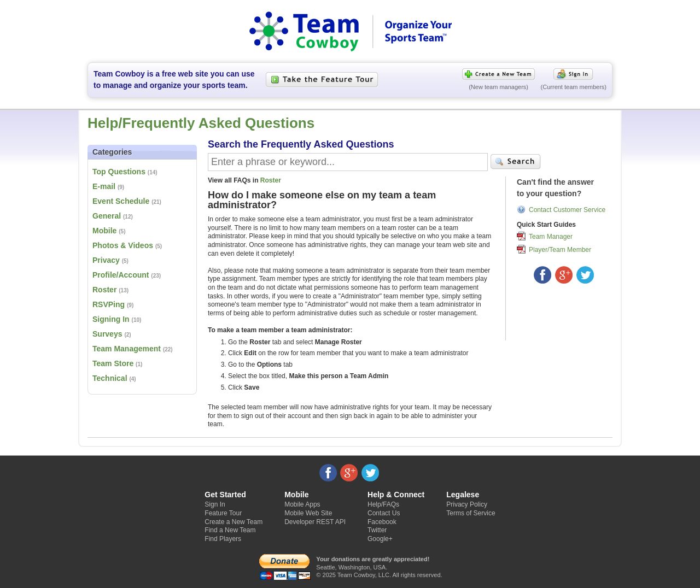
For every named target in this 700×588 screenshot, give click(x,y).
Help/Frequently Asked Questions (201, 123)
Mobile (104, 231)
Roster (104, 290)
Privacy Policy (467, 504)
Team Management (127, 349)
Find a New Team (230, 530)
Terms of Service (471, 513)
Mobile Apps (302, 504)
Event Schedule (121, 201)
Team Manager (551, 237)
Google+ (380, 539)
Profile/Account (121, 275)
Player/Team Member (560, 250)
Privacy (106, 260)
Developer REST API (315, 522)
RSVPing (109, 304)
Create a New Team (234, 522)
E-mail (104, 186)
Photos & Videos (123, 245)
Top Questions (119, 172)
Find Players (223, 539)
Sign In (215, 504)
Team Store (113, 363)
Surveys (107, 334)
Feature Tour (223, 513)
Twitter (377, 530)
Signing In (111, 319)
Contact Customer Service (567, 209)
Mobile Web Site (308, 513)
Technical (110, 378)
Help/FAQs (383, 504)
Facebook (382, 522)
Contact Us (384, 513)
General (107, 216)
